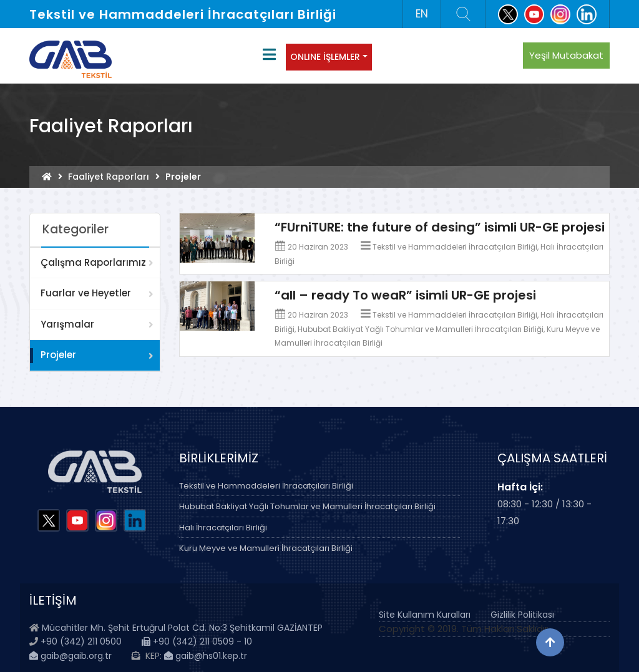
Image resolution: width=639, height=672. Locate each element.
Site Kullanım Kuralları (425, 615)
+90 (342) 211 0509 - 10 (197, 641)
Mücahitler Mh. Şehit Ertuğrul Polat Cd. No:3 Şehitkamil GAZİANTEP (182, 628)
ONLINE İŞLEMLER (325, 57)
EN (422, 14)
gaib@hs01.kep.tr (206, 656)
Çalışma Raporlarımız (93, 262)
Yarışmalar (67, 324)
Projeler (58, 355)
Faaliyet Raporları (109, 177)
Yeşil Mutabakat (566, 55)
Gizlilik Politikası (522, 615)
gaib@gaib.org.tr (71, 656)
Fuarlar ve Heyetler (86, 293)
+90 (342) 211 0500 (81, 641)
